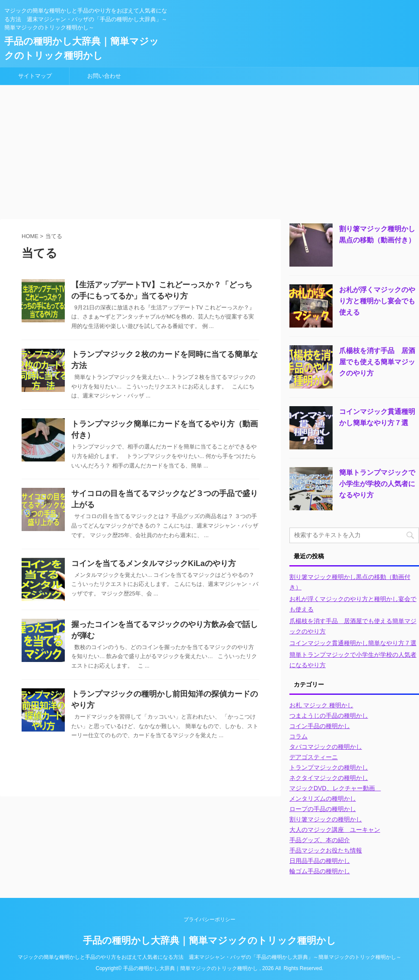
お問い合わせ (104, 76)
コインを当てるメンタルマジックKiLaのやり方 (154, 563)
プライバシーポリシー (209, 920)
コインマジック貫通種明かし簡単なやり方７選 (353, 643)
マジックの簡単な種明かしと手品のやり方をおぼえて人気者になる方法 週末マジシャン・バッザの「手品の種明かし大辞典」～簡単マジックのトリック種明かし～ (209, 957)
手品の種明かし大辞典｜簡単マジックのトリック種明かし (209, 940)
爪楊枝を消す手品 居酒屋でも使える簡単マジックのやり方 (377, 362)
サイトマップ (35, 76)
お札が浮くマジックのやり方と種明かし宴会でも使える (377, 301)
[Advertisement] (209, 150)
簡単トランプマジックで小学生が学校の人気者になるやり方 (377, 484)
